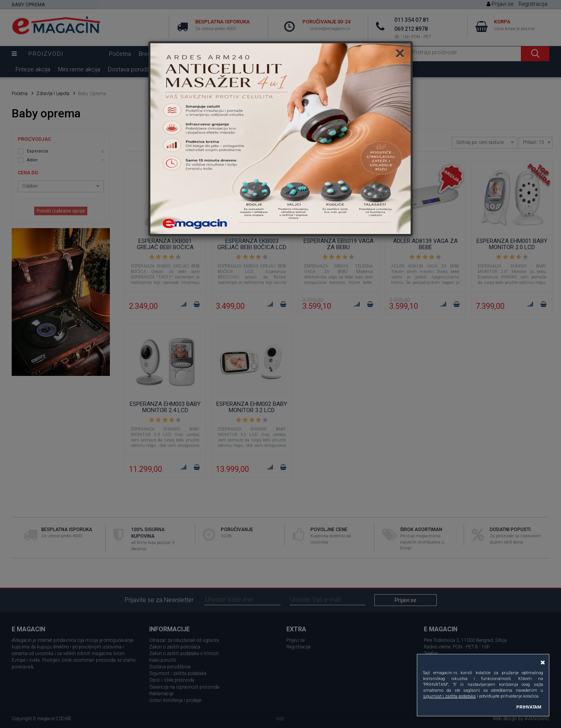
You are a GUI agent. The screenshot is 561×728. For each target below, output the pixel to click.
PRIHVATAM (529, 707)
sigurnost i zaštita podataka (449, 696)
